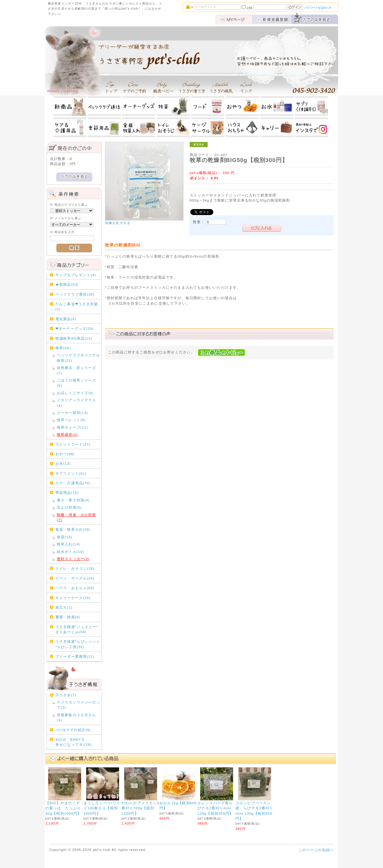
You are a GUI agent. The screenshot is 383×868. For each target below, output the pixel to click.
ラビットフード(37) (73, 444)
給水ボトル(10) (70, 552)
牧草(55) (63, 348)
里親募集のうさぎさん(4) (77, 717)
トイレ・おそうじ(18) (75, 568)
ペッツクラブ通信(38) (75, 294)
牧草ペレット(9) (71, 420)
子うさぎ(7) (66, 695)
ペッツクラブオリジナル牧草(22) (79, 358)
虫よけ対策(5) (69, 507)
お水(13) (63, 464)
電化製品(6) (66, 319)
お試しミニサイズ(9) (75, 393)
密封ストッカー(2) (73, 559)
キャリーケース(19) (73, 598)
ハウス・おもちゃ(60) (75, 588)
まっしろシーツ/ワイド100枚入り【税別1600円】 (102, 808)
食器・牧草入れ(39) (73, 529)
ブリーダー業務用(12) (75, 656)
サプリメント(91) (71, 473)
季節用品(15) (67, 493)
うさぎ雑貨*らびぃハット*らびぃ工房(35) (78, 644)
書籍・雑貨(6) (68, 617)
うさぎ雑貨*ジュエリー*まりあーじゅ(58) (77, 629)
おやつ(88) (65, 454)
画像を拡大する (118, 223)
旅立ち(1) (64, 607)
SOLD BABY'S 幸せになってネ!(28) (78, 742)
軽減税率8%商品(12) (74, 338)
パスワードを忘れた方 (318, 8)
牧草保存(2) (67, 434)
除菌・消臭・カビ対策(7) (77, 517)
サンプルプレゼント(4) (76, 275)
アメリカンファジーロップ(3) (79, 705)
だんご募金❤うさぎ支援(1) (77, 306)
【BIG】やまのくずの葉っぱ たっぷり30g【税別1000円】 (63, 808)
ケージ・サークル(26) (75, 578)
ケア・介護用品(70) (73, 483)
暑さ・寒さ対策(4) (73, 500)
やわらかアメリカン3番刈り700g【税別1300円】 (140, 808)
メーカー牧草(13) (72, 413)
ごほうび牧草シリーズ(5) (77, 383)
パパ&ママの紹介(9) (73, 730)
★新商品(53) (67, 284)
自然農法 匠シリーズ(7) (77, 370)
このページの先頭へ (316, 850)
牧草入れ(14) (69, 544)
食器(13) (65, 537)
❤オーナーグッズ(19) (75, 328)
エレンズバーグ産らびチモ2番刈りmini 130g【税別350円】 (215, 808)
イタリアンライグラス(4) (77, 403)
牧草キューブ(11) (72, 427)
